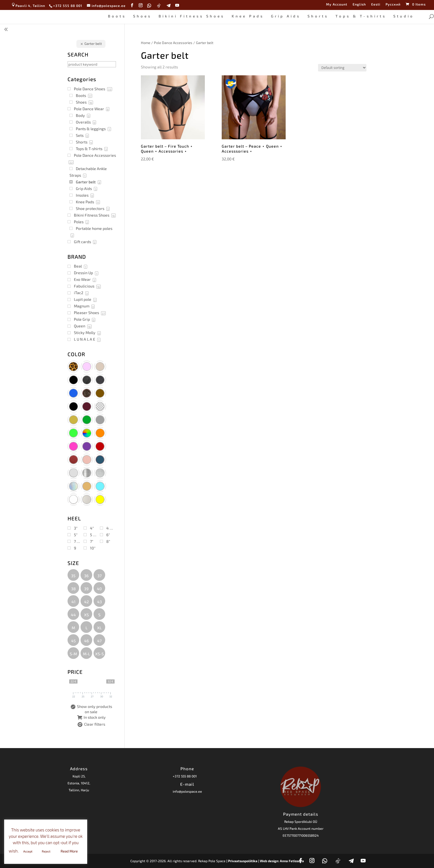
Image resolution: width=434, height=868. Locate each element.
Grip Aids (286, 16)
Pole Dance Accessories (173, 43)
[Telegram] (169, 6)
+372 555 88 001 (185, 776)
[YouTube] (177, 5)
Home (146, 43)
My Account (337, 4)
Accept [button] (28, 851)
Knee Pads (248, 16)
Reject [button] (46, 851)
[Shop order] (342, 68)
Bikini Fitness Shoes (192, 16)
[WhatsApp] (149, 6)
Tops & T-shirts (361, 16)
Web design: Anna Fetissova (282, 861)
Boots (117, 16)
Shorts (318, 16)
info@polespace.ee (187, 791)
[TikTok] (159, 6)
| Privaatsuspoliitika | (243, 861)
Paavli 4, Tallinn (28, 6)
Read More (69, 851)
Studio (404, 16)
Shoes (142, 16)
